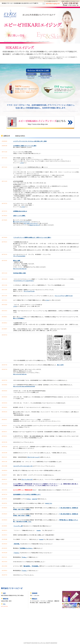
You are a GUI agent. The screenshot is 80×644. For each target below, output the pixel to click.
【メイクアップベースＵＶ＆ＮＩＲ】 (23, 466)
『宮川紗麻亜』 (35, 566)
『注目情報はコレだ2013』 (26, 548)
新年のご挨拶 (17, 261)
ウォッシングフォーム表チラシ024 (64, 296)
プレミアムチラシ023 (29, 291)
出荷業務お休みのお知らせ (20, 211)
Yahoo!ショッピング (35, 225)
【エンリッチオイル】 (27, 479)
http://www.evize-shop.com (20, 269)
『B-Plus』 (24, 557)
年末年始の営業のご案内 (20, 273)
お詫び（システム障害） (20, 216)
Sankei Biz (34, 499)
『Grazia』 (24, 571)
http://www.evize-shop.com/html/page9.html (24, 386)
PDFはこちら (49, 503)
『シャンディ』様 (18, 526)
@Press (29, 499)
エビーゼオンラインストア (30, 223)
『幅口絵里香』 (27, 566)
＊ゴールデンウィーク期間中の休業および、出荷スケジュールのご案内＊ (32, 237)
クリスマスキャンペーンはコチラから (24, 281)
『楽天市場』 (17, 544)
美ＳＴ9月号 (60, 365)
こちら (22, 163)
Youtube (39, 530)
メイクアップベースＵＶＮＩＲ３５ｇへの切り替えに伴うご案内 (30, 141)
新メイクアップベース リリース (21, 222)
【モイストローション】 (33, 457)
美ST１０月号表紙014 (19, 318)
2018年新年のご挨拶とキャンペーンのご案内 (25, 146)
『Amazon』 (16, 553)
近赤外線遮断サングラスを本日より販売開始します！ (27, 494)
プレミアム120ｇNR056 (19, 256)
